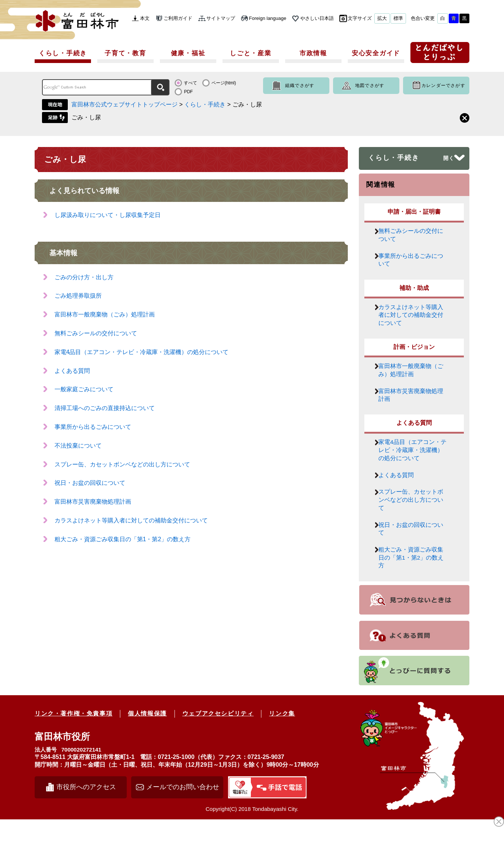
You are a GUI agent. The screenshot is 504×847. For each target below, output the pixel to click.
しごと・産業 (251, 53)
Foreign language (268, 18)
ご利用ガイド (178, 18)
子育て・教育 (125, 53)
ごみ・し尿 (86, 117)
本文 (145, 18)
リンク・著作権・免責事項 (73, 741)
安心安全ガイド (376, 53)
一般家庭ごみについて (84, 389)
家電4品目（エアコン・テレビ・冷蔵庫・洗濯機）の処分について (142, 352)
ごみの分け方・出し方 (84, 277)
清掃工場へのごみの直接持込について (105, 408)
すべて (190, 83)
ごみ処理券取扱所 (78, 296)
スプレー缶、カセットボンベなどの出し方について (122, 464)
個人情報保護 (147, 741)
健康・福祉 (188, 53)
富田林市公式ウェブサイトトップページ (125, 104)
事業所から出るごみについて (93, 427)
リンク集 (282, 741)
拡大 (382, 18)
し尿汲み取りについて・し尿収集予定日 (108, 215)
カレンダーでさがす (443, 85)
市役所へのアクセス (86, 815)
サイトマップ (221, 18)
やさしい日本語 (317, 18)
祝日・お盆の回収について (90, 483)
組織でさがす (300, 85)
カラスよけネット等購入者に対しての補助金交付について (131, 520)
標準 (398, 18)
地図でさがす (370, 85)
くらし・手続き (63, 53)
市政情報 (313, 53)
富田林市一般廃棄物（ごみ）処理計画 (108, 314)
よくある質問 (72, 371)
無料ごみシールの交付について (96, 333)
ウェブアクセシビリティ (218, 741)
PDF (188, 92)
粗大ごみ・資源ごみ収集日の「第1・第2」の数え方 (123, 539)
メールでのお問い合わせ (183, 815)
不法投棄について (78, 446)
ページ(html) (224, 83)
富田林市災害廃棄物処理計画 (93, 502)
